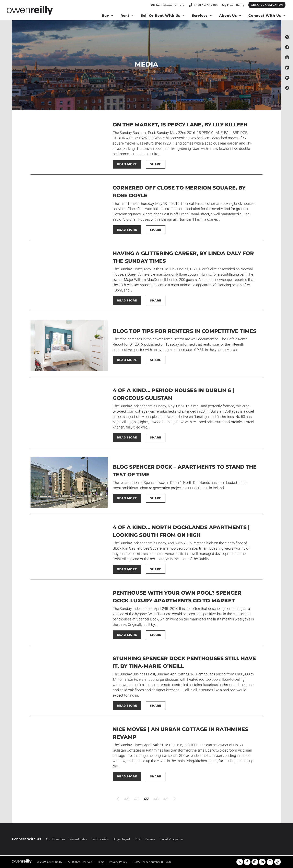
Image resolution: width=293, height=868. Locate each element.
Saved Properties (172, 839)
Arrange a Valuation (267, 5)
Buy (105, 16)
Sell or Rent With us (161, 16)
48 (156, 799)
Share (155, 164)
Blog (101, 862)
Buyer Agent (121, 839)
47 (146, 799)
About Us (228, 16)
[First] (112, 799)
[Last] (180, 799)
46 (136, 799)
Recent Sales (78, 839)
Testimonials (100, 839)
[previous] (118, 799)
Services (200, 16)
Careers (150, 839)
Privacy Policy (118, 862)
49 (166, 799)
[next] (174, 799)
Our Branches (56, 839)
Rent (125, 16)
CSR (137, 839)
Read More (127, 164)
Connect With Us (265, 16)
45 (127, 799)
